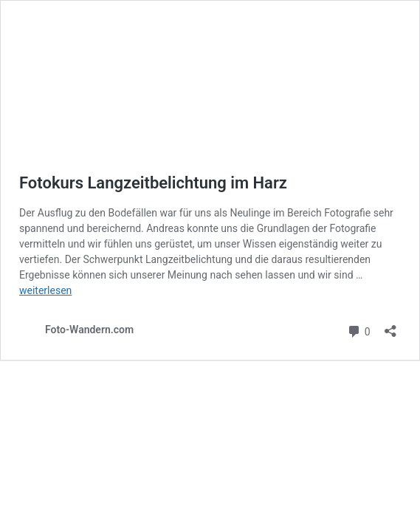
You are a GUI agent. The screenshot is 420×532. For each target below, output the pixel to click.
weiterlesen (45, 290)
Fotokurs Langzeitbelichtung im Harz (153, 183)
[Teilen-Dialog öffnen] (390, 326)
